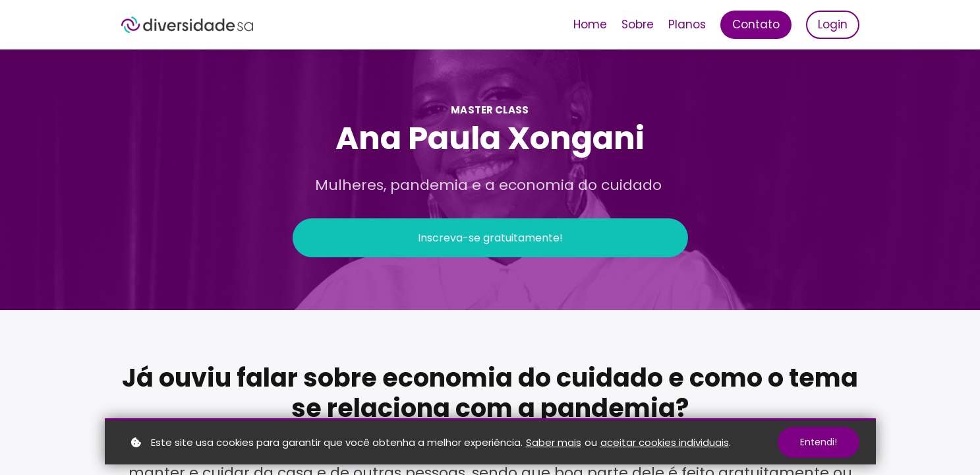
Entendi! (819, 442)
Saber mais (554, 442)
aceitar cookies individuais (665, 442)
